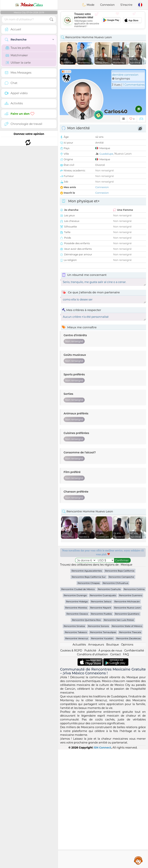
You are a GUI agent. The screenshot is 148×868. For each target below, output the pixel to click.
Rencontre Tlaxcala (130, 751)
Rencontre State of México (127, 745)
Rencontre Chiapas (89, 702)
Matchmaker (17, 55)
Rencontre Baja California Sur (89, 695)
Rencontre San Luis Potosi (119, 738)
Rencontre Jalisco (101, 720)
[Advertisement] (103, 20)
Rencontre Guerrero (131, 714)
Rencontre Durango (75, 714)
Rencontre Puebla (101, 732)
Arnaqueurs (96, 763)
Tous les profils (18, 48)
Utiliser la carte (18, 63)
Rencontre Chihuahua (116, 702)
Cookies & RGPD (71, 769)
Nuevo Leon (123, 154)
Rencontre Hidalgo (77, 720)
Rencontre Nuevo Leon (127, 726)
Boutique (113, 763)
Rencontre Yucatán (102, 757)
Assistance (138, 860)
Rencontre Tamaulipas (103, 751)
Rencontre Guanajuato (103, 714)
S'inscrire (126, 5)
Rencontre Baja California (119, 689)
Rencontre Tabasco (76, 751)
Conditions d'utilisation (93, 773)
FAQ (126, 773)
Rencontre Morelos (76, 726)
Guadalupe (106, 154)
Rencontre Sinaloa (74, 745)
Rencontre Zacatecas (128, 757)
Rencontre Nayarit (100, 726)
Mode (88, 5)
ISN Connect (102, 866)
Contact (116, 773)
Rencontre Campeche (121, 695)
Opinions (127, 763)
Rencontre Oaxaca (77, 732)
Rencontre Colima (134, 708)
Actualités (79, 763)
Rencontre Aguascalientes (87, 689)
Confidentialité (134, 769)
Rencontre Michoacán (127, 720)
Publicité (90, 769)
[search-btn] (51, 20)
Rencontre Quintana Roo (86, 738)
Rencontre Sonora (98, 745)
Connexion (107, 5)
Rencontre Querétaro (127, 732)
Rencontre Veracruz (77, 757)
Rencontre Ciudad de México (78, 708)
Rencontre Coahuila (109, 708)
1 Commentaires (134, 85)
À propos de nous (110, 769)
